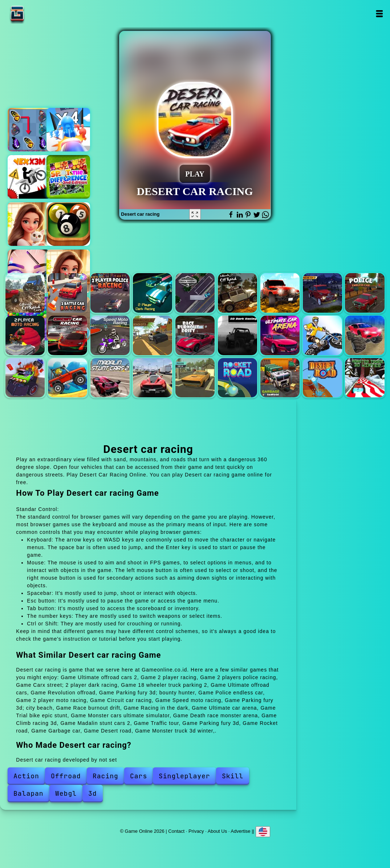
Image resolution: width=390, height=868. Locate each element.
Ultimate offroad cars (237, 293)
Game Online (40, 14)
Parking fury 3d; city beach (153, 335)
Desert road (322, 378)
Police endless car (365, 293)
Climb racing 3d (68, 378)
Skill (233, 776)
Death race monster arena (25, 378)
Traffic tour (153, 378)
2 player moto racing (25, 335)
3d (93, 793)
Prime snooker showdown (68, 224)
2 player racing (68, 293)
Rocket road (237, 378)
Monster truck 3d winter (365, 378)
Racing (105, 776)
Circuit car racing (68, 335)
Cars (139, 776)
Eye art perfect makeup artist (29, 271)
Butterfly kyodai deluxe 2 (29, 130)
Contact (176, 831)
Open (379, 14)
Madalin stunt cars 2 (110, 378)
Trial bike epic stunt (322, 335)
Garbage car (280, 378)
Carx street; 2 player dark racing (153, 293)
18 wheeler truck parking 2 (195, 293)
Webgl (66, 793)
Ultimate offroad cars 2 (25, 293)
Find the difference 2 (68, 177)
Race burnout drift (195, 335)
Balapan (29, 793)
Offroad (66, 776)
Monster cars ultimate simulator (365, 335)
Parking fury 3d (195, 378)
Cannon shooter (68, 130)
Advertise (240, 831)
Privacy (196, 831)
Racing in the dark (237, 335)
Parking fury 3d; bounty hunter (322, 293)
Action (26, 776)
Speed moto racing (110, 335)
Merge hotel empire (29, 224)
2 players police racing (110, 293)
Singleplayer (184, 776)
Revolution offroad (280, 293)
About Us (217, 831)
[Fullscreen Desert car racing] (195, 214)
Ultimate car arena (280, 335)
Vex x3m (29, 177)
